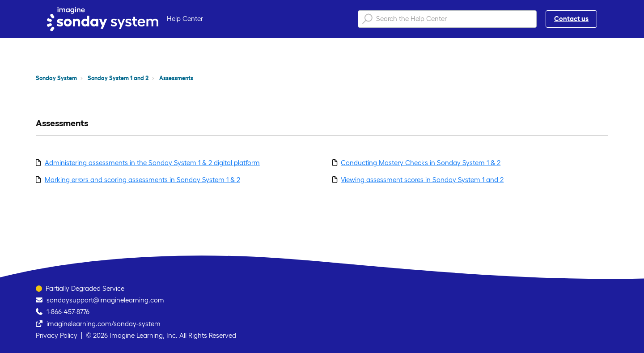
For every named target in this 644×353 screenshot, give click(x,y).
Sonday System (56, 78)
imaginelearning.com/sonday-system (104, 324)
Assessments (176, 78)
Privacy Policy (57, 335)
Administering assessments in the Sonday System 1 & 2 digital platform (152, 163)
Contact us (571, 19)
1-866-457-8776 (68, 312)
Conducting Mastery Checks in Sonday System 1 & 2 (421, 163)
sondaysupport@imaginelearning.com (105, 300)
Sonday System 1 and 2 (118, 78)
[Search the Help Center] (447, 19)
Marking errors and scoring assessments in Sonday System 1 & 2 (142, 180)
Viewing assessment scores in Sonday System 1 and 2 (422, 180)
